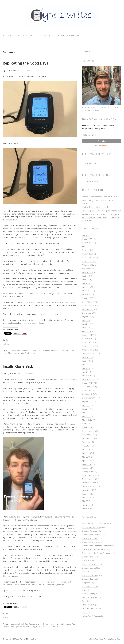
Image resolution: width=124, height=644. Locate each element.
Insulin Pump (31, 627)
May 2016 (86, 457)
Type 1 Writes (93, 164)
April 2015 (86, 505)
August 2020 (87, 272)
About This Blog (26, 35)
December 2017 (89, 387)
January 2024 (88, 239)
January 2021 (88, 254)
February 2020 (88, 294)
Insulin (22, 353)
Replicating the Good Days (25, 63)
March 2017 (87, 420)
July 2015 (86, 494)
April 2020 (86, 287)
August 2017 (87, 401)
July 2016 (86, 449)
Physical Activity (89, 605)
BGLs (62, 350)
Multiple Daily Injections (92, 597)
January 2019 (88, 339)
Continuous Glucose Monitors (95, 524)
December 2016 (89, 431)
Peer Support (88, 601)
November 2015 (89, 479)
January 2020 (88, 298)
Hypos (85, 590)
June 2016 (86, 453)
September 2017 (89, 398)
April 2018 (86, 372)
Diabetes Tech (88, 579)
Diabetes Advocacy (90, 531)
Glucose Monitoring (36, 350)
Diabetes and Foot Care (92, 542)
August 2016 (87, 446)
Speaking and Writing (68, 35)
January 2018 (88, 383)
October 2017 (88, 394)
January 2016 (88, 472)
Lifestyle (92, 639)
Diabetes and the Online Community (97, 553)
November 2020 (89, 261)
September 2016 (89, 442)
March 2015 (87, 508)
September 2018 (89, 353)
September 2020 (89, 269)
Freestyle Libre (8, 627)
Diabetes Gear (88, 571)
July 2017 (86, 405)
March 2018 (87, 376)
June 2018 (86, 364)
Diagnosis (86, 583)
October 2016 (88, 438)
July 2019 (86, 320)
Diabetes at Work (89, 560)
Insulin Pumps (50, 624)
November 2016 (89, 435)
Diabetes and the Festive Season (96, 549)
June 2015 (86, 497)
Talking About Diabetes (92, 616)
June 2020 (86, 280)
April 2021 (86, 246)
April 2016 (86, 460)
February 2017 (88, 424)
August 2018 (87, 357)
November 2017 (89, 390)
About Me (7, 35)
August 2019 (87, 317)
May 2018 (86, 368)
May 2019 (86, 328)
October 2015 (88, 483)
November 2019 (89, 305)
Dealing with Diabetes (19, 350)
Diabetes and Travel (90, 557)
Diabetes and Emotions (92, 535)
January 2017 (88, 427)
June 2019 (86, 324)
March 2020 (87, 291)
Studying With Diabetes (92, 608)
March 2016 (87, 464)
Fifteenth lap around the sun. (105, 197)
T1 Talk (85, 612)
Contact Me (46, 35)
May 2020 (86, 283)
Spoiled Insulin (31, 353)
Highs (17, 627)
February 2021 (88, 250)
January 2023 (88, 243)
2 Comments (27, 71)
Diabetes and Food (36, 624)
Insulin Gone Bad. (18, 366)
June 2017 (86, 409)
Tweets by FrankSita (90, 182)
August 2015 (87, 490)
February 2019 (88, 335)
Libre (38, 627)
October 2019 (88, 309)
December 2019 (89, 302)
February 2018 (88, 379)
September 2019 (89, 313)
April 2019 (86, 331)
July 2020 (86, 276)
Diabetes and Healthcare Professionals (98, 546)
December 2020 (89, 258)
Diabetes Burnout (90, 568)
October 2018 (88, 350)
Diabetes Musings (90, 575)
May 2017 (86, 412)
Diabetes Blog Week (90, 564)
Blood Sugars (13, 353)
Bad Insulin (55, 350)
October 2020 (88, 265)
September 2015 (89, 486)
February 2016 (88, 468)
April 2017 (86, 416)
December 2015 (89, 475)
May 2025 (86, 235)
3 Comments (28, 374)
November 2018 (89, 346)
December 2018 (89, 342)
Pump (43, 627)
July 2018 (86, 361)
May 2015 (86, 501)
